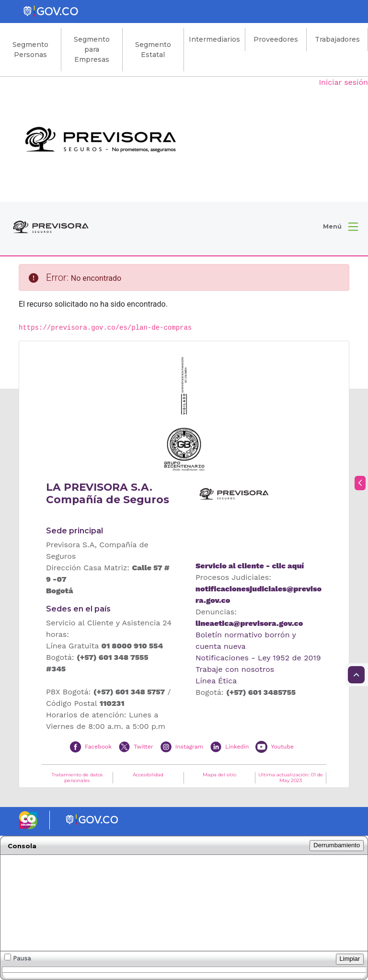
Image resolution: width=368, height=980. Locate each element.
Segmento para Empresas (92, 49)
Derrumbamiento (337, 845)
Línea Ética (216, 681)
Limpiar (350, 959)
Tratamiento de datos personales (77, 778)
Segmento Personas (30, 50)
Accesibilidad (148, 775)
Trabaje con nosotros (235, 669)
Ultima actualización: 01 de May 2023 (291, 778)
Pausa (18, 958)
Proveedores (276, 39)
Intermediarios (214, 39)
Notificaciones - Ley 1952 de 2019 (258, 658)
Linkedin (237, 746)
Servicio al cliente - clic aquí (250, 566)
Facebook (98, 746)
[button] (340, 227)
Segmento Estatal (153, 50)
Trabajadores (337, 39)
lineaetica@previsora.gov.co (249, 623)
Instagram (189, 746)
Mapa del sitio (219, 775)
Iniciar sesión (343, 82)
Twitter (144, 746)
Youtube (282, 746)
